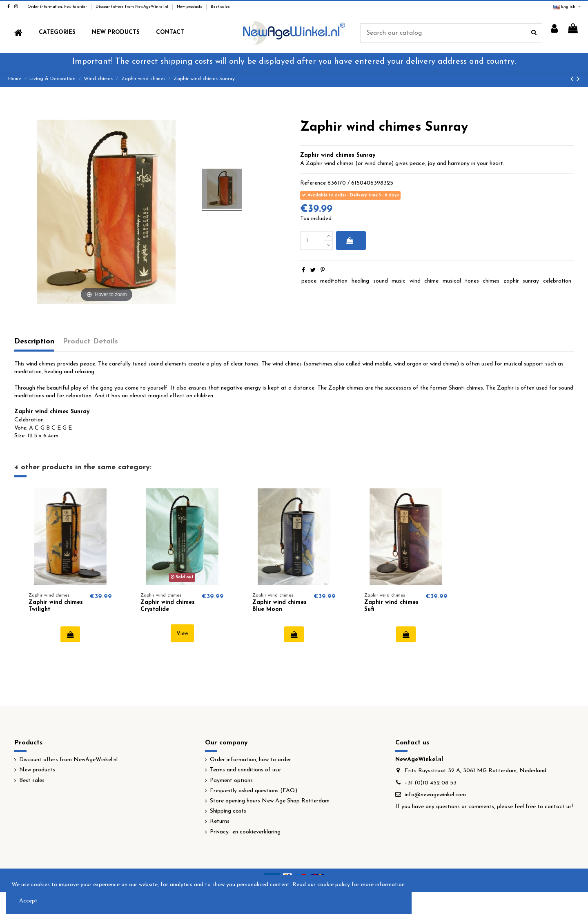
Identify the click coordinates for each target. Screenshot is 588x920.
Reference (313, 183)
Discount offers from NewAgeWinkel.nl (133, 7)
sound (381, 281)
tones (472, 281)
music (399, 281)
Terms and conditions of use (245, 770)
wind (415, 281)
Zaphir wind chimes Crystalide (168, 606)
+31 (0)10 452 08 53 (431, 783)
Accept (28, 901)
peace (309, 281)
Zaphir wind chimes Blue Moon (280, 606)
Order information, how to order (58, 7)
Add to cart (349, 241)
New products (190, 7)
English (568, 7)
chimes (491, 281)
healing (360, 281)
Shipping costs (228, 811)
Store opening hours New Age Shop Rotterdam (270, 801)
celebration (557, 281)
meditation (334, 281)
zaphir (511, 281)
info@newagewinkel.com (435, 795)
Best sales (220, 7)
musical (452, 281)
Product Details (90, 342)
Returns (220, 821)
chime (431, 281)
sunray (531, 281)
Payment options (231, 781)
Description (34, 342)
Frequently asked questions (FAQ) (254, 791)
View (182, 634)
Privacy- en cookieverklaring (245, 832)
